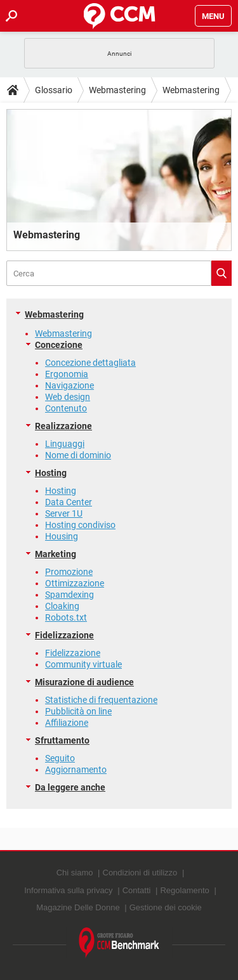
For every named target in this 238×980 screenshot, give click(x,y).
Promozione (69, 572)
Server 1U (64, 513)
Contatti (137, 890)
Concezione (59, 345)
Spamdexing (69, 595)
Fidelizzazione (64, 635)
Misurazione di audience (84, 682)
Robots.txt (66, 617)
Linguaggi (65, 444)
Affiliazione (67, 723)
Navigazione (69, 385)
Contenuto (66, 408)
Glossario (54, 90)
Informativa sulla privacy (68, 890)
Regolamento (184, 890)
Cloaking (62, 606)
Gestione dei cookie (166, 907)
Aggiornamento (76, 770)
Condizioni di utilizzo (140, 873)
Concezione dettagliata (90, 363)
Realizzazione (63, 426)
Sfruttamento (62, 740)
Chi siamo (75, 873)
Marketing (56, 554)
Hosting (51, 473)
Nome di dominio (78, 455)
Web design (68, 397)
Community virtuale (83, 664)
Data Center (69, 502)
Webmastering (117, 90)
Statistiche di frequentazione (101, 700)
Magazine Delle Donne (78, 907)
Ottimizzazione (75, 583)
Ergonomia (67, 374)
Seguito (60, 758)
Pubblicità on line (78, 711)
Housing (62, 536)
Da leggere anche (70, 787)
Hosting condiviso (80, 525)
